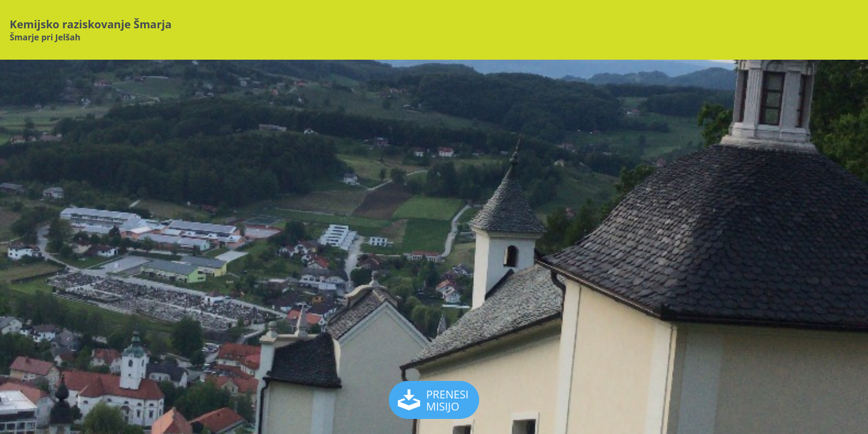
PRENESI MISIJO (435, 400)
